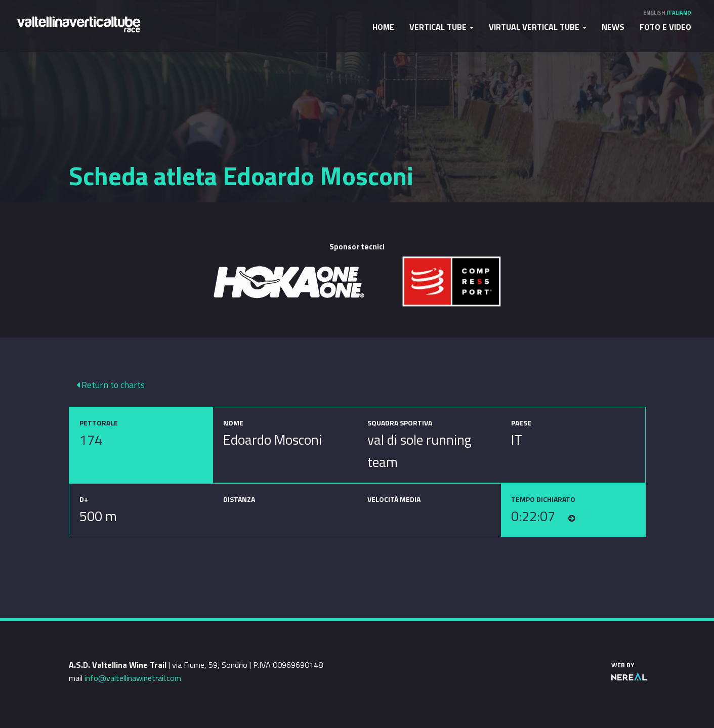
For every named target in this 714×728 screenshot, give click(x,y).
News (613, 27)
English (654, 13)
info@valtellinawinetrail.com (133, 678)
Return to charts (111, 385)
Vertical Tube (442, 27)
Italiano (679, 13)
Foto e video (665, 27)
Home (383, 27)
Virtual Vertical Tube (538, 27)
